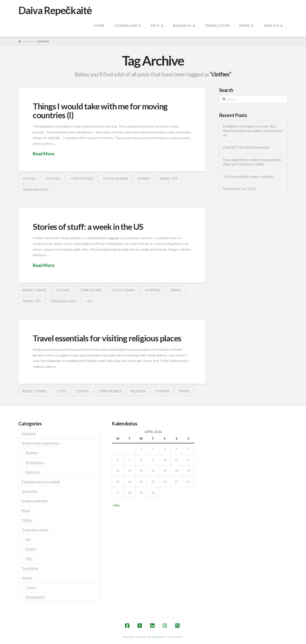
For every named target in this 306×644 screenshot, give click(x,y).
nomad (144, 179)
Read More (44, 154)
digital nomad (115, 179)
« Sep (116, 505)
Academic (29, 433)
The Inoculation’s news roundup (248, 176)
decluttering (123, 290)
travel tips (169, 179)
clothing (53, 179)
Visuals (27, 578)
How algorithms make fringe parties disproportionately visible (252, 162)
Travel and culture (35, 530)
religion (138, 391)
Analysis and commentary (41, 443)
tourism (162, 391)
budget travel (35, 290)
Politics (27, 520)
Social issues (35, 462)
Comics (31, 587)
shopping (153, 290)
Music (26, 511)
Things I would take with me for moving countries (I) (100, 110)
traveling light (36, 190)
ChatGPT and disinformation (246, 147)
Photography (35, 597)
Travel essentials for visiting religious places (107, 338)
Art (28, 539)
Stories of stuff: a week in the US (88, 226)
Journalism (29, 491)
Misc (29, 558)
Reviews (32, 453)
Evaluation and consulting (41, 482)
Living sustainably (35, 501)
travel (176, 290)
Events (31, 549)
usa (90, 301)
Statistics (33, 472)
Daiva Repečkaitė (55, 10)
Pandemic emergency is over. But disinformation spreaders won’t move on (253, 131)
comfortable (82, 179)
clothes (29, 179)
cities (61, 391)
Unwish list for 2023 (239, 189)
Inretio (158, 637)
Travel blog (30, 568)
